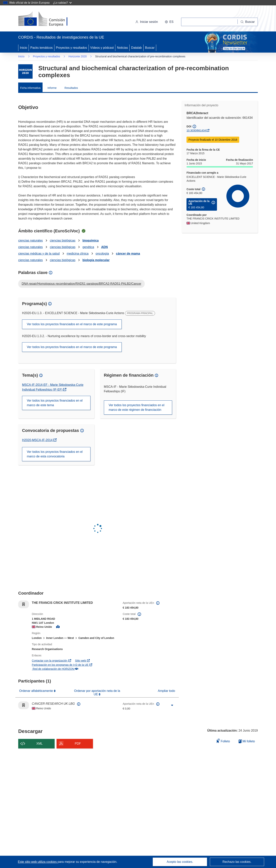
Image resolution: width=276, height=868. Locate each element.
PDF (78, 744)
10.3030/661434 (196, 130)
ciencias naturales (30, 241)
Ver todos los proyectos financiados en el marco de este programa (72, 324)
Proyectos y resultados (71, 48)
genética (88, 247)
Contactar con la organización (52, 661)
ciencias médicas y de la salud (39, 254)
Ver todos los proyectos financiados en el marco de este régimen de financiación (137, 407)
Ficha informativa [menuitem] (30, 88)
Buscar (150, 48)
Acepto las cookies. (180, 862)
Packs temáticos (41, 48)
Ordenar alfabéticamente (37, 691)
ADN (105, 247)
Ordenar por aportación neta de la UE (97, 693)
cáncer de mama (128, 254)
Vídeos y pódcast (102, 48)
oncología (102, 254)
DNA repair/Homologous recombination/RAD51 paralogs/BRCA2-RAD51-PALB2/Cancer (81, 284)
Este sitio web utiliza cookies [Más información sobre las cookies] (38, 862)
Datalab (136, 48)
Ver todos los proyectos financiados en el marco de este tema (55, 403)
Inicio (23, 48)
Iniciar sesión (147, 22)
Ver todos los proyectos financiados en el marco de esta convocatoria (55, 454)
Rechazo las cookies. (237, 862)
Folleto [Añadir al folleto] (223, 741)
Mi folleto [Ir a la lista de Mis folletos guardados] (247, 741)
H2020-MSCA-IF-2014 (39, 440)
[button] (169, 22)
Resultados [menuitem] (71, 88)
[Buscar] (248, 22)
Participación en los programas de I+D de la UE (62, 665)
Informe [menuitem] (52, 88)
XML (40, 744)
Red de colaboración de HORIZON (55, 669)
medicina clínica (78, 254)
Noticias (122, 48)
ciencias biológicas (63, 241)
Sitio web (83, 661)
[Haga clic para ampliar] (172, 705)
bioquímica (90, 241)
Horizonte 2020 (78, 56)
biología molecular (96, 260)
